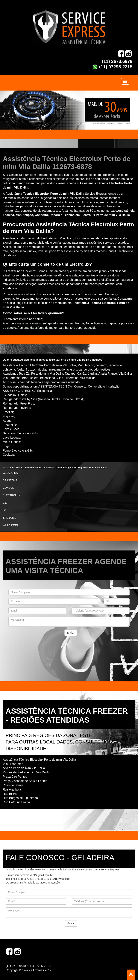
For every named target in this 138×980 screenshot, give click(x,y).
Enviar (71, 633)
